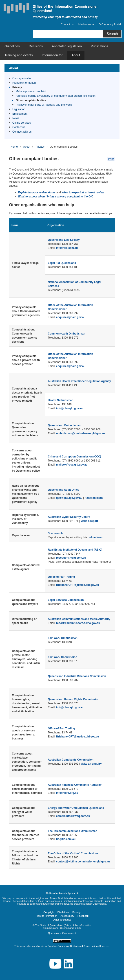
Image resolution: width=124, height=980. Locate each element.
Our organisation (22, 78)
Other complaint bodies (31, 100)
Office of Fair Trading (61, 577)
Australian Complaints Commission (71, 760)
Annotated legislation (67, 46)
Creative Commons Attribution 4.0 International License (78, 946)
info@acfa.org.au (67, 793)
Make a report (89, 521)
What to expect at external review (83, 192)
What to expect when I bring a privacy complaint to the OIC (56, 197)
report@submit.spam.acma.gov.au (78, 623)
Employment (20, 114)
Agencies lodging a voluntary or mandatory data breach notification (56, 96)
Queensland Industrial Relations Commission (77, 676)
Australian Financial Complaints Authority (75, 785)
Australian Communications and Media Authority (79, 619)
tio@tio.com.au (66, 839)
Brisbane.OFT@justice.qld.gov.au (78, 585)
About (76, 55)
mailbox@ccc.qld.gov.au (72, 465)
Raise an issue (94, 498)
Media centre (86, 24)
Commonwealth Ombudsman (66, 334)
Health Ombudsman (61, 400)
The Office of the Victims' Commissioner (74, 853)
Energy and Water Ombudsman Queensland (76, 808)
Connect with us (22, 132)
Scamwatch (55, 533)
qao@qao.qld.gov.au (69, 498)
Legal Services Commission (66, 600)
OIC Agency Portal (110, 24)
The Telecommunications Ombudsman (73, 831)
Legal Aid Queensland (62, 263)
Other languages (62, 920)
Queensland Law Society (64, 240)
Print (111, 159)
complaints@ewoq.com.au (73, 816)
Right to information (24, 83)
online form (95, 537)
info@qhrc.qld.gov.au (70, 707)
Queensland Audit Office (64, 490)
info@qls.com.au (67, 248)
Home (14, 147)
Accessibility (67, 916)
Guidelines (12, 46)
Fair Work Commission (62, 657)
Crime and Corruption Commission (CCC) (74, 457)
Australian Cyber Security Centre (69, 517)
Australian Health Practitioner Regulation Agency (79, 381)
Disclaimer (63, 912)
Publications (100, 46)
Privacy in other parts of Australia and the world (44, 105)
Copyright (49, 912)
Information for (52, 55)
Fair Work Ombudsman (63, 638)
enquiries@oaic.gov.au (71, 317)
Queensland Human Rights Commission (74, 699)
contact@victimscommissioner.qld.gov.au (83, 862)
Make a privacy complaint (31, 91)
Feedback (83, 916)
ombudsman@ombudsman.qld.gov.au (81, 433)
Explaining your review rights (37, 192)
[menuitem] (12, 46)
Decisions (36, 46)
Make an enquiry (91, 764)
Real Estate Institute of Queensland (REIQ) (75, 550)
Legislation (19, 109)
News (16, 118)
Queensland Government (62, 933)
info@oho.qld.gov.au (69, 408)
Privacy (17, 87)
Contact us (67, 24)
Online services (22, 123)
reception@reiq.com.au (71, 558)
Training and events (19, 55)
